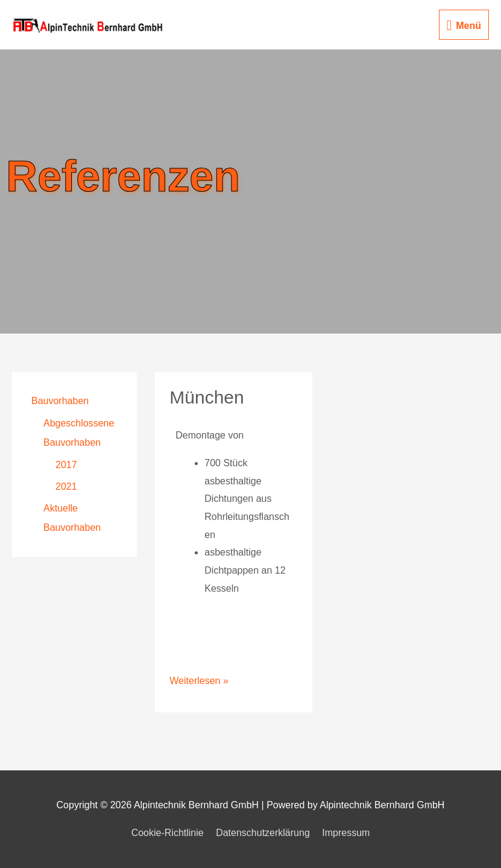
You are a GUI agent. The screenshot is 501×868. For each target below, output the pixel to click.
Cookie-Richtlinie (168, 833)
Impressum (346, 833)
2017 (66, 465)
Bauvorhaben (60, 401)
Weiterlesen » (199, 679)
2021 (66, 486)
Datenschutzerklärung (263, 833)
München (206, 397)
